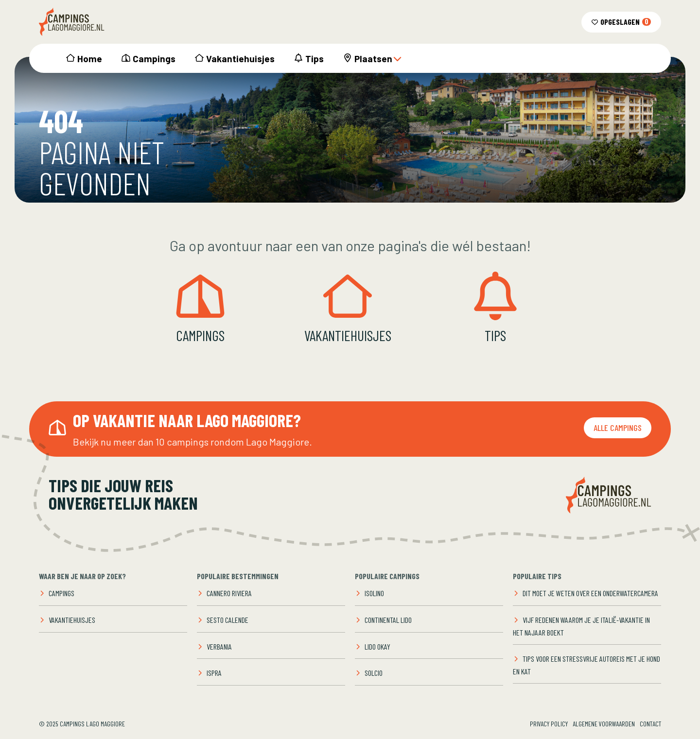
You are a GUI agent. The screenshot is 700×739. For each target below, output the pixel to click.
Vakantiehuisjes (240, 59)
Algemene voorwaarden (604, 724)
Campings (154, 59)
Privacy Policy (549, 724)
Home (90, 59)
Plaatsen (378, 59)
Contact (650, 724)
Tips (315, 59)
